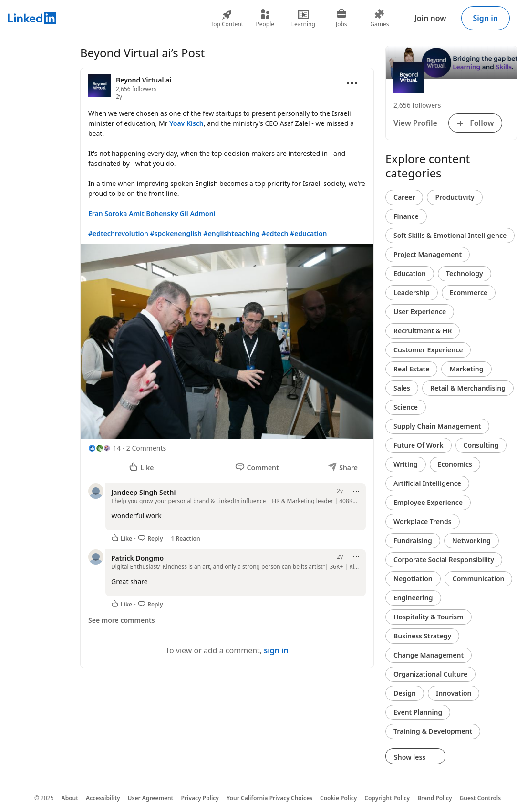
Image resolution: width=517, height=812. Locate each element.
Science (406, 407)
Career (404, 197)
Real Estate (411, 369)
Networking (471, 540)
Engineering (413, 598)
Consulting (481, 445)
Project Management (428, 254)
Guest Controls (481, 798)
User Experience (420, 312)
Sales (402, 388)
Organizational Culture (430, 674)
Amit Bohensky (153, 213)
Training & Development (433, 731)
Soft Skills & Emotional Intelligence (450, 235)
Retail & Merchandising (468, 388)
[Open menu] (352, 83)
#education (308, 233)
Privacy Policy (200, 798)
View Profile (415, 123)
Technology (465, 273)
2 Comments (146, 448)
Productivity (455, 197)
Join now (430, 18)
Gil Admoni (198, 213)
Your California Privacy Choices (269, 798)
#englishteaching (232, 233)
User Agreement (151, 798)
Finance (406, 216)
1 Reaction (186, 539)
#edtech (275, 233)
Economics (455, 464)
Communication (479, 579)
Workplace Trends (423, 521)
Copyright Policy (387, 798)
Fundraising (413, 540)
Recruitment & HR (423, 331)
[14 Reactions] (104, 448)
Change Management (429, 655)
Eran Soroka (108, 213)
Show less (415, 757)
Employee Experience (428, 502)
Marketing (466, 369)
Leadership (412, 293)
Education (410, 273)
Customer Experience (428, 350)
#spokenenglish (176, 233)
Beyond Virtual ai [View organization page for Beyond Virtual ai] (144, 80)
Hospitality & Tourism (429, 617)
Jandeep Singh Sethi (143, 492)
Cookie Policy (338, 798)
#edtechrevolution (118, 233)
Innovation (454, 693)
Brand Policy (434, 798)
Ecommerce (469, 293)
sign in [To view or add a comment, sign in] (276, 650)
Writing (406, 464)
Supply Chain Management (437, 426)
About (70, 798)
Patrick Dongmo (137, 558)
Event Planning (418, 712)
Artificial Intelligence (427, 483)
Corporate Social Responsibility (444, 560)
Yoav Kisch (186, 123)
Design (405, 693)
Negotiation (413, 579)
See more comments (122, 620)
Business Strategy (422, 636)
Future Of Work (419, 445)
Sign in (486, 18)
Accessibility (103, 798)
